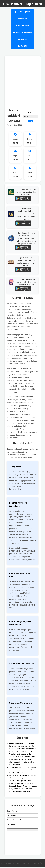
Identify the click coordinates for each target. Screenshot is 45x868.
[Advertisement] (22, 82)
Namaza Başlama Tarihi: (16, 820)
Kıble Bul (23, 19)
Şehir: (31, 113)
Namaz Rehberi (22, 25)
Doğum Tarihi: (12, 811)
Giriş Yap (23, 39)
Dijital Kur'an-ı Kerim (22, 32)
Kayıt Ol (22, 46)
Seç (31, 121)
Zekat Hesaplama (22, 12)
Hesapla (22, 830)
